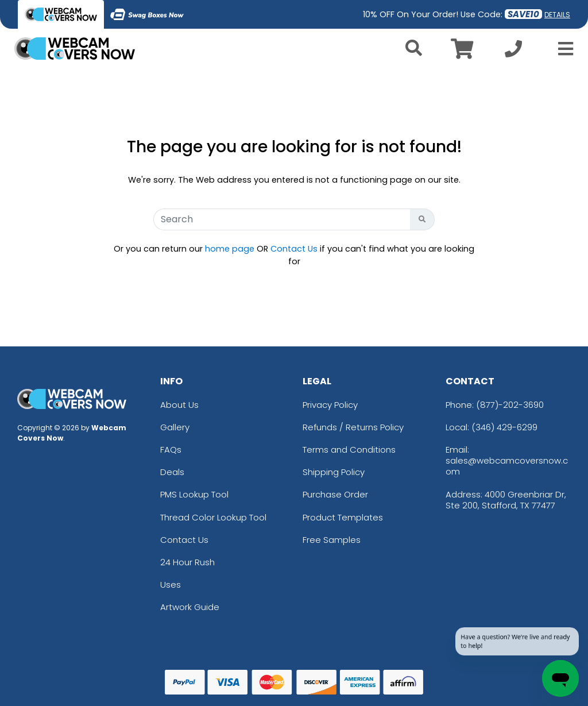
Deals (172, 472)
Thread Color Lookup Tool (213, 517)
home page (230, 249)
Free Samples (332, 540)
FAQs (171, 450)
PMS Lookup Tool (194, 494)
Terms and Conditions (349, 450)
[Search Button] (422, 219)
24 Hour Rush (187, 562)
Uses (171, 585)
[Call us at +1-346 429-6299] (513, 52)
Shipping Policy (334, 472)
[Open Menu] (562, 49)
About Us (179, 405)
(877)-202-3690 (510, 405)
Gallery (175, 427)
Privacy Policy (330, 405)
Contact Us (294, 249)
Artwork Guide (190, 607)
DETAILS (557, 15)
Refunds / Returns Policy (353, 427)
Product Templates (343, 517)
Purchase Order (335, 494)
